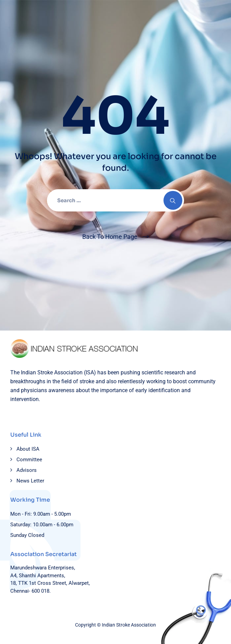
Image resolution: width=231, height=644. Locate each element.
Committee (29, 460)
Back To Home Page (110, 237)
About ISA (28, 449)
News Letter (30, 481)
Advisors (27, 470)
